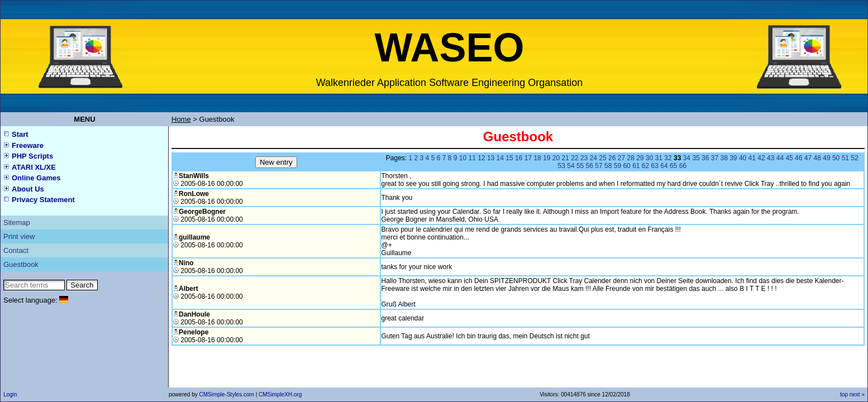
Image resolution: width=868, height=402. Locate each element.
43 (771, 158)
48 (817, 158)
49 (826, 158)
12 (481, 158)
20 (556, 158)
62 (645, 166)
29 (640, 158)
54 (571, 166)
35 (696, 158)
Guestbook (21, 264)
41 (752, 158)
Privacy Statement (43, 200)
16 (519, 158)
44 (780, 158)
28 (630, 158)
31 (659, 158)
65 (673, 166)
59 (617, 166)
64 (664, 166)
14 (500, 158)
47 (808, 158)
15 (509, 158)
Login (10, 394)
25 (602, 158)
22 (574, 158)
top (844, 394)
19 (547, 158)
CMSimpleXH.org (280, 394)
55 (580, 166)
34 (687, 158)
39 (733, 158)
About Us (28, 189)
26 (612, 158)
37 (715, 158)
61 (636, 166)
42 (761, 158)
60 (626, 166)
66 (683, 166)
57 (598, 166)
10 (463, 158)
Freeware (28, 145)
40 (743, 158)
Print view (19, 236)
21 (566, 158)
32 (668, 158)
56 (590, 166)
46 (798, 158)
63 (655, 166)
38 (724, 158)
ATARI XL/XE (34, 167)
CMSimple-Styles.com (227, 394)
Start (20, 134)
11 (472, 158)
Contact (16, 250)
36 (705, 158)
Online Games (36, 178)
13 (491, 158)
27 (621, 158)
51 (845, 158)
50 (836, 158)
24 (593, 158)
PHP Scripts (32, 156)
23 (584, 158)
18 (537, 158)
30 (649, 158)
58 (608, 166)
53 (562, 166)
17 (528, 158)
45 (789, 158)
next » (857, 394)
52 (854, 158)
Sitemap (17, 222)
